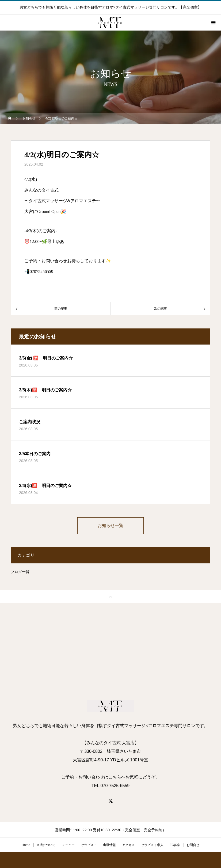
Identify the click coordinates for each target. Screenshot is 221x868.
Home (26, 845)
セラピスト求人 (152, 845)
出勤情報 (109, 845)
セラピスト (89, 845)
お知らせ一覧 (110, 525)
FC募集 (175, 845)
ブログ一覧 (20, 572)
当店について (46, 845)
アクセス (128, 845)
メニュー (68, 845)
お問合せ (193, 845)
